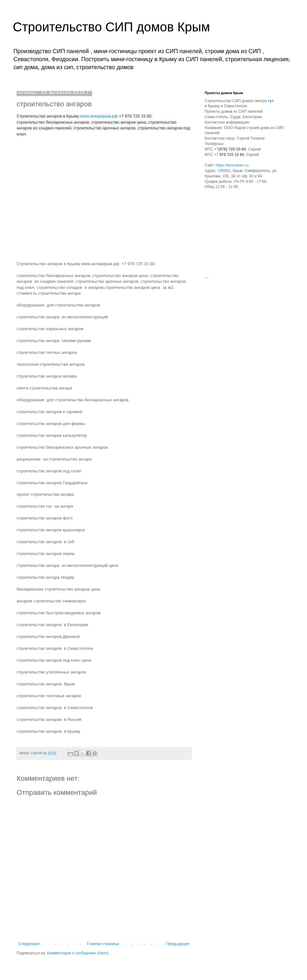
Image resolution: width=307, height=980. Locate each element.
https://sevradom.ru (232, 165)
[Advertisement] (245, 235)
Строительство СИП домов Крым (111, 27)
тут (271, 101)
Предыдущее (178, 944)
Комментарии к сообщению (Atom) (78, 953)
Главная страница (103, 944)
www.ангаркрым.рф (99, 116)
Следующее (29, 944)
